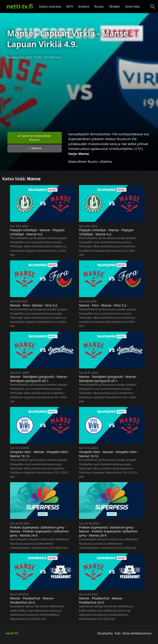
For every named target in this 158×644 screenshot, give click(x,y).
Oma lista (132, 6)
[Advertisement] (79, 94)
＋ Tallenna (35, 148)
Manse (84, 154)
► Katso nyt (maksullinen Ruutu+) (35, 138)
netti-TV (12, 633)
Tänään (114, 6)
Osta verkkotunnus (137, 633)
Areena (84, 6)
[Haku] (153, 7)
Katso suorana (50, 6)
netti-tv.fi (20, 6)
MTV (70, 6)
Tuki (118, 633)
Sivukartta (105, 633)
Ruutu (99, 6)
